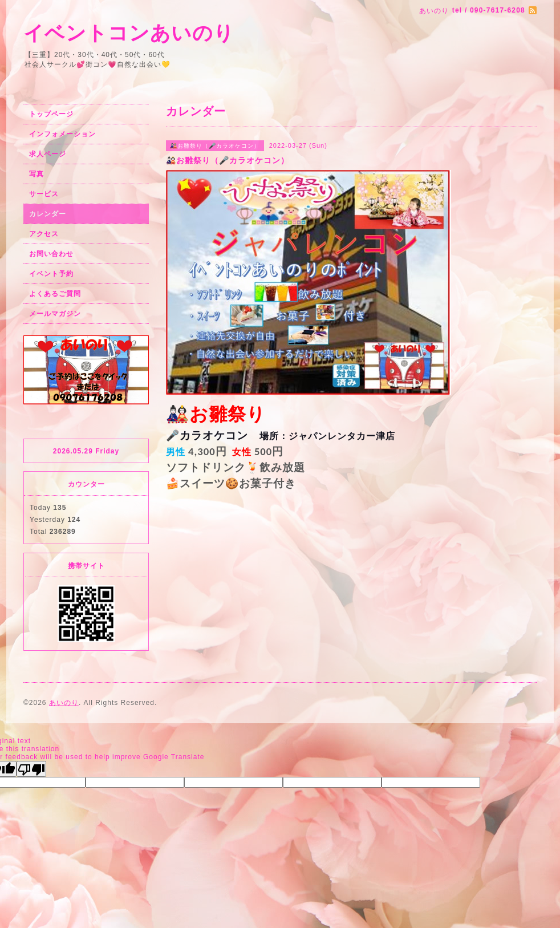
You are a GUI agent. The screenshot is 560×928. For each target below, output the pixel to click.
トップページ (51, 114)
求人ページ (48, 154)
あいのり (64, 703)
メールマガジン (55, 314)
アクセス (44, 234)
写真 (36, 174)
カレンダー (48, 214)
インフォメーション (62, 134)
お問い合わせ (51, 254)
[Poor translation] (31, 769)
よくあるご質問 (55, 294)
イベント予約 (51, 274)
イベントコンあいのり (129, 33)
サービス (44, 194)
